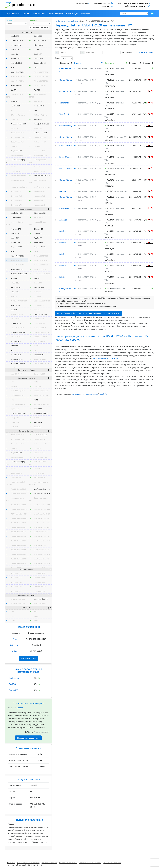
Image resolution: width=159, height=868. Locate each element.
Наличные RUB (16, 196)
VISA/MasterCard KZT (19, 514)
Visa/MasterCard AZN (18, 563)
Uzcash (20, 708)
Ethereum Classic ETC (18, 332)
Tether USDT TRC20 (18, 77)
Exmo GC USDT (16, 374)
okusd (13, 616)
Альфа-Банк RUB (17, 155)
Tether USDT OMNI (17, 328)
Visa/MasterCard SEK (18, 536)
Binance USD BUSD (17, 337)
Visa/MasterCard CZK (18, 545)
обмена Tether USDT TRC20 (105, 359)
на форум (94, 394)
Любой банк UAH (17, 142)
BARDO (12, 684)
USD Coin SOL (16, 305)
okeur (13, 621)
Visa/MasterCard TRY (18, 532)
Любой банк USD (17, 133)
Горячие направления (39, 27)
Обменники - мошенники (112, 863)
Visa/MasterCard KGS (18, 550)
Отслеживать (127, 53)
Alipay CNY (15, 128)
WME (12, 382)
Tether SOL (15, 292)
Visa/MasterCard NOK (19, 554)
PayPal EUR (15, 422)
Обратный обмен (146, 53)
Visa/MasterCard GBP (18, 505)
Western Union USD (18, 599)
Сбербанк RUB (16, 151)
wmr (12, 612)
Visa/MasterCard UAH (19, 187)
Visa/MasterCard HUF (18, 527)
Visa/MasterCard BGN (19, 559)
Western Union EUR (18, 604)
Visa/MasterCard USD (18, 176)
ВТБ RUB (14, 167)
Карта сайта (11, 863)
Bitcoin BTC (15, 36)
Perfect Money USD (18, 391)
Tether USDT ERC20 (18, 72)
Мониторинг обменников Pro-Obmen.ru (21, 865)
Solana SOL (15, 101)
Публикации (72, 14)
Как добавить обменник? (68, 863)
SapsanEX (13, 690)
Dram (15, 639)
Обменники (39, 14)
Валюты (27, 14)
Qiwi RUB (14, 386)
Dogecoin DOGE (16, 63)
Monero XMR (15, 59)
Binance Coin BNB (17, 314)
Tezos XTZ (14, 346)
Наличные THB (16, 591)
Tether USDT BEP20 (18, 81)
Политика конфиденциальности (90, 863)
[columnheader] (57, 63)
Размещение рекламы (50, 863)
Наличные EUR (16, 200)
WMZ (12, 110)
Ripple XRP (15, 54)
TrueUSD (14, 310)
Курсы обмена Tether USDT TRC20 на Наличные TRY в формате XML (88, 313)
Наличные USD (16, 192)
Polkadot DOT (16, 355)
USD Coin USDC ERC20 (19, 274)
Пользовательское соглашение (28, 863)
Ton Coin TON (15, 106)
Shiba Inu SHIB (16, 319)
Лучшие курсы (13, 14)
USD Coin (14, 296)
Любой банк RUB (17, 137)
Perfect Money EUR (18, 395)
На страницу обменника (28, 738)
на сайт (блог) (104, 394)
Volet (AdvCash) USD (18, 124)
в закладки (76, 394)
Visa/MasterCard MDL (19, 523)
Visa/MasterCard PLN (18, 541)
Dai (12, 350)
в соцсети (85, 394)
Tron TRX (14, 90)
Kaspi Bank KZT (16, 171)
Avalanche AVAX (17, 359)
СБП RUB (14, 146)
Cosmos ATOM (16, 323)
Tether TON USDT (17, 85)
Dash (12, 67)
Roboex (15, 651)
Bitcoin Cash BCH (17, 40)
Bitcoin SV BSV (16, 217)
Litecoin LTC (15, 50)
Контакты (85, 14)
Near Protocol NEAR (18, 364)
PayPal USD (15, 119)
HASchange (14, 678)
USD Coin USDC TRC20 (19, 301)
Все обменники (28, 659)
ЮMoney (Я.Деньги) (18, 115)
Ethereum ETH (16, 45)
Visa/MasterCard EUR (18, 489)
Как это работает (55, 14)
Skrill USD (14, 427)
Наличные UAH (16, 205)
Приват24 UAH (16, 473)
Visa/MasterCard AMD (19, 518)
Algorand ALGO (16, 341)
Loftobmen (15, 645)
